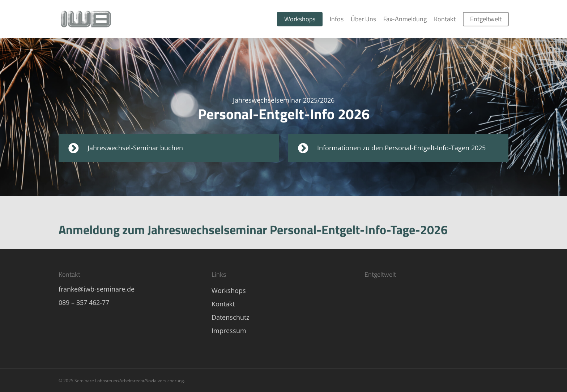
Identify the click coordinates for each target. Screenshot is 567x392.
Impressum (229, 331)
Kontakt (223, 304)
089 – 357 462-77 (84, 302)
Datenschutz (230, 317)
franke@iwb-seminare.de (97, 289)
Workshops (229, 290)
